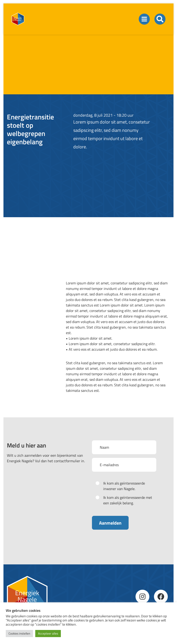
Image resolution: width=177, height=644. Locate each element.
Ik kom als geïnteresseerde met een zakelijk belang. (128, 500)
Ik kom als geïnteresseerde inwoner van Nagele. (124, 486)
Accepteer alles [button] (48, 633)
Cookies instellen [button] (19, 633)
